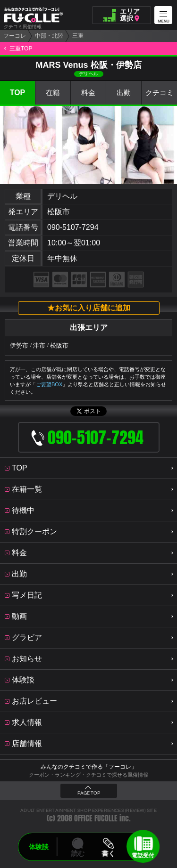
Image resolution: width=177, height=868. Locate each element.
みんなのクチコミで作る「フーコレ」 (89, 767)
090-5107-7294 (73, 227)
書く (109, 853)
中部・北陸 (49, 36)
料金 (88, 93)
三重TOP (21, 49)
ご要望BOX (49, 384)
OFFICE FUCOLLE (96, 818)
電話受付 (143, 855)
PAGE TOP (89, 793)
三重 (78, 36)
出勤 (124, 93)
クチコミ (160, 93)
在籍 (53, 93)
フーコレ (15, 36)
